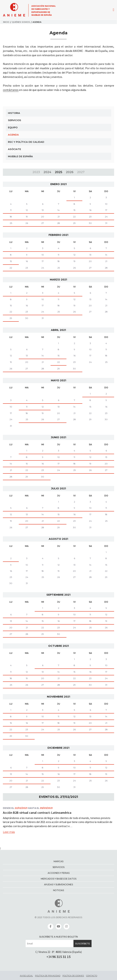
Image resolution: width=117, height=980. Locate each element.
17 (106, 210)
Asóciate (14, 149)
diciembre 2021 (58, 748)
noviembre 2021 (58, 697)
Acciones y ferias (59, 873)
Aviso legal (26, 976)
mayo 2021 (58, 380)
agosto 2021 (58, 539)
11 (11, 210)
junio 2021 (58, 437)
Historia (14, 113)
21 (59, 217)
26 (27, 223)
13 (43, 210)
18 (11, 217)
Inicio (6, 22)
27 (43, 223)
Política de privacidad (48, 976)
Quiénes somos (21, 22)
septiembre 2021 (58, 595)
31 (106, 223)
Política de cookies (73, 976)
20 (43, 217)
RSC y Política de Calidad (26, 142)
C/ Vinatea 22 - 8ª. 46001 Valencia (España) (59, 952)
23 (90, 217)
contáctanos (11, 90)
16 (90, 210)
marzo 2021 (58, 280)
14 (58, 210)
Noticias (58, 890)
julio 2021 (58, 488)
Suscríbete (83, 944)
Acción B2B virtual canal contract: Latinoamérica (37, 813)
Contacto (92, 976)
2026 (70, 172)
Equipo (13, 127)
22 (74, 217)
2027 (81, 172)
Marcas (58, 861)
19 (27, 217)
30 (90, 223)
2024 (47, 172)
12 (27, 210)
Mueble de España (20, 156)
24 (106, 217)
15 (74, 210)
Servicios (15, 120)
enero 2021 (58, 184)
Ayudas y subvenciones (58, 884)
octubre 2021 (58, 646)
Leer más (9, 832)
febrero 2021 (58, 235)
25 (11, 223)
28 (59, 223)
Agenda (13, 135)
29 (74, 223)
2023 (36, 172)
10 (43, 255)
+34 (58, 957)
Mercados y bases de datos (59, 879)
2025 (59, 172)
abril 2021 (58, 330)
